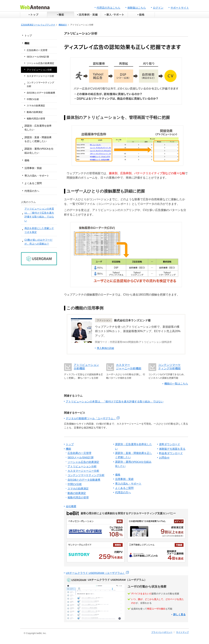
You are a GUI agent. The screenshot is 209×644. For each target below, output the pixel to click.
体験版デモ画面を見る (172, 449)
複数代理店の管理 (36, 119)
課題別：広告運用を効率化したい (38, 128)
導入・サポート (114, 15)
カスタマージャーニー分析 (40, 76)
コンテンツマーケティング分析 (40, 84)
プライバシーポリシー (162, 632)
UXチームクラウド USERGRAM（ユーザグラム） (96, 573)
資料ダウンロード (170, 444)
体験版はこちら (137, 8)
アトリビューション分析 (39, 70)
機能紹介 (63, 25)
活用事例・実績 (87, 15)
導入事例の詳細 (105, 348)
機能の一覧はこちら (176, 384)
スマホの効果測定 (36, 106)
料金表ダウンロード (171, 453)
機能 (60, 15)
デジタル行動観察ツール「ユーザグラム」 (91, 418)
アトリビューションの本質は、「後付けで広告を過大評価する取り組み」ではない (39, 215)
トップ (34, 15)
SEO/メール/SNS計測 (38, 57)
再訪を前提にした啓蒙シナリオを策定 (39, 230)
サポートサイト (180, 8)
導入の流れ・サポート (37, 176)
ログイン (158, 8)
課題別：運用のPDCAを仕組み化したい (39, 151)
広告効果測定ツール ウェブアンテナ (38, 25)
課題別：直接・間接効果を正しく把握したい (38, 139)
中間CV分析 (33, 99)
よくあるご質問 (33, 183)
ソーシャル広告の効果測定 (40, 63)
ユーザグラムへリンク (126, 599)
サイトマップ (182, 632)
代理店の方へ (32, 191)
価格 (142, 15)
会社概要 (71, 506)
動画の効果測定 (35, 112)
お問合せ (164, 458)
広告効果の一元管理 (37, 50)
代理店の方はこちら (108, 8)
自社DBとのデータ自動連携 (41, 93)
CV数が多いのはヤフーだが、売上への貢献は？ (38, 242)
